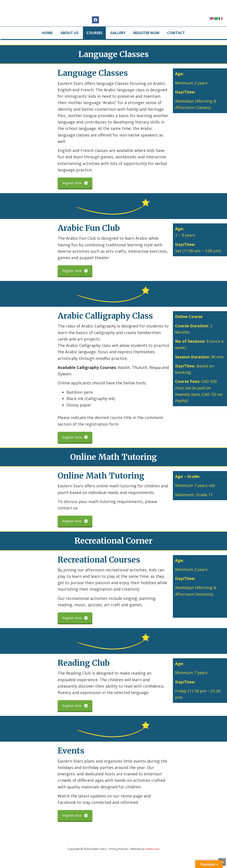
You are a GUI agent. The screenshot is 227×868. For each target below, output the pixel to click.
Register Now (75, 192)
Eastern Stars (114, 13)
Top (217, 858)
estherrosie (152, 858)
